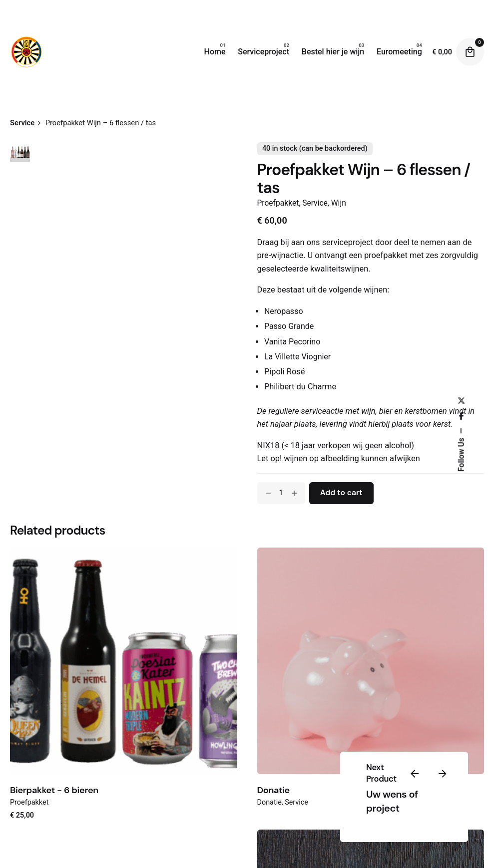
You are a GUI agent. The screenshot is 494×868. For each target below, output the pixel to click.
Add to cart (341, 493)
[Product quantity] (281, 493)
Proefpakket (278, 203)
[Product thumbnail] (124, 661)
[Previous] (415, 774)
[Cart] (470, 52)
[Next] (443, 774)
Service (315, 203)
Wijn (339, 203)
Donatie (273, 790)
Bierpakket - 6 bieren (54, 790)
